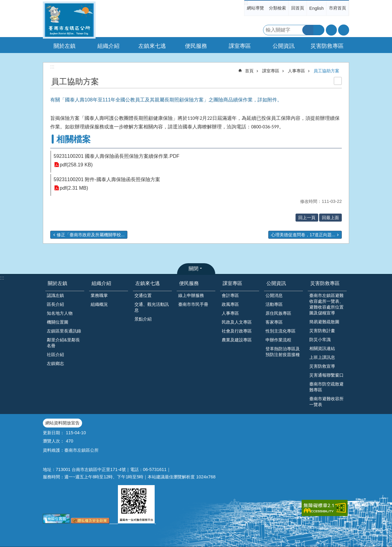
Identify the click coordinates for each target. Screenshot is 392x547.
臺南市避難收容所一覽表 (326, 402)
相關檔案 (73, 139)
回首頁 (298, 8)
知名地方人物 (60, 313)
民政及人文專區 (237, 322)
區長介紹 (55, 304)
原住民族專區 (278, 313)
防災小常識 (320, 340)
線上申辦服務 (191, 295)
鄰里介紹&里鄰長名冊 (63, 343)
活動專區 (274, 304)
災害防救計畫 (322, 331)
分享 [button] (344, 30)
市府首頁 (337, 8)
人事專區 (296, 71)
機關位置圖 (58, 322)
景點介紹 (143, 319)
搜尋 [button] (308, 30)
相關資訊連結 (322, 348)
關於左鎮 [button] (65, 46)
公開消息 (274, 295)
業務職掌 (99, 295)
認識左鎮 (55, 295)
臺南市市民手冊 (193, 304)
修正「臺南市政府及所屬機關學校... (91, 235)
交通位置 (143, 295)
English (317, 8)
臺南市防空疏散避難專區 (326, 387)
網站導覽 (255, 8)
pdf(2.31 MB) (74, 188)
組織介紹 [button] (108, 46)
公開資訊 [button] (284, 46)
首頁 (249, 71)
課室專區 (271, 71)
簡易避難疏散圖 (324, 322)
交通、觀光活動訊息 (152, 307)
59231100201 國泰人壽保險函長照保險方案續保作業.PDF (117, 156)
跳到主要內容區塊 (3, 3)
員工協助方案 (326, 71)
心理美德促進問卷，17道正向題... (303, 235)
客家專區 (274, 322)
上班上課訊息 (322, 357)
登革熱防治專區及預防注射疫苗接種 (283, 352)
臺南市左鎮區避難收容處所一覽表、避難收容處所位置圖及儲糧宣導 (326, 304)
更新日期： (54, 433)
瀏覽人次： (54, 441)
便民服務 (189, 283)
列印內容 (338, 81)
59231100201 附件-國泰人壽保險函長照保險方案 (107, 179)
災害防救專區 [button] (327, 46)
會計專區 (230, 295)
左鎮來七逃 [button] (152, 46)
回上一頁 (307, 218)
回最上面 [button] (330, 218)
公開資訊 (276, 283)
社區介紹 (55, 355)
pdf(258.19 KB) (76, 165)
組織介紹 (101, 283)
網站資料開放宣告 (62, 423)
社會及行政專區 (237, 331)
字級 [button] (331, 30)
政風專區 (230, 304)
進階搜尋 (319, 30)
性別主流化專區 (281, 331)
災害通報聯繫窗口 (326, 375)
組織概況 (99, 304)
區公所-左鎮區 (69, 20)
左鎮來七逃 (148, 283)
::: (246, 3)
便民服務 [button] (196, 46)
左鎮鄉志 (55, 363)
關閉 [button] (194, 269)
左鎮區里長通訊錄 (64, 331)
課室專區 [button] (240, 46)
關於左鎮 (58, 283)
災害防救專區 (325, 283)
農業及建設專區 (237, 340)
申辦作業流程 (278, 340)
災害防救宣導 (322, 366)
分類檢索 (277, 8)
